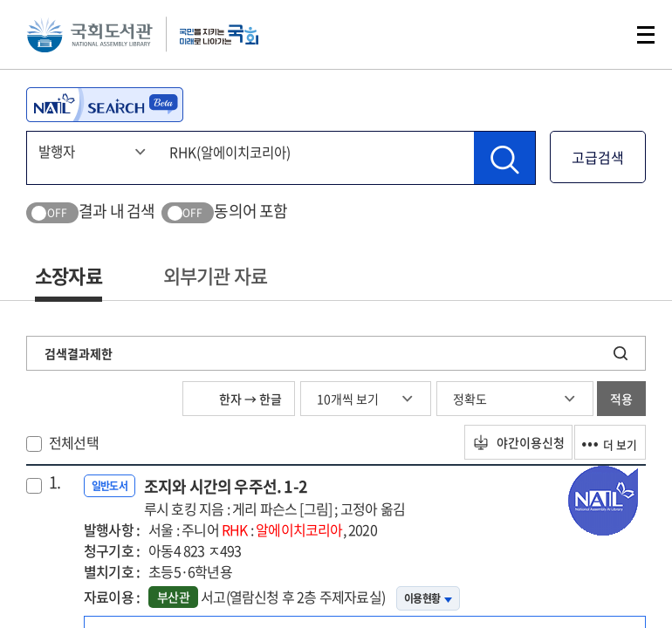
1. (55, 482)
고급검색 (598, 157)
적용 (621, 399)
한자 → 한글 (239, 399)
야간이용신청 (500, 442)
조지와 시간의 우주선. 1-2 (274, 497)
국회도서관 (96, 39)
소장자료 (69, 275)
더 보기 (604, 442)
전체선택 (74, 442)
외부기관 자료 (215, 275)
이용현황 (428, 598)
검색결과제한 (79, 353)
